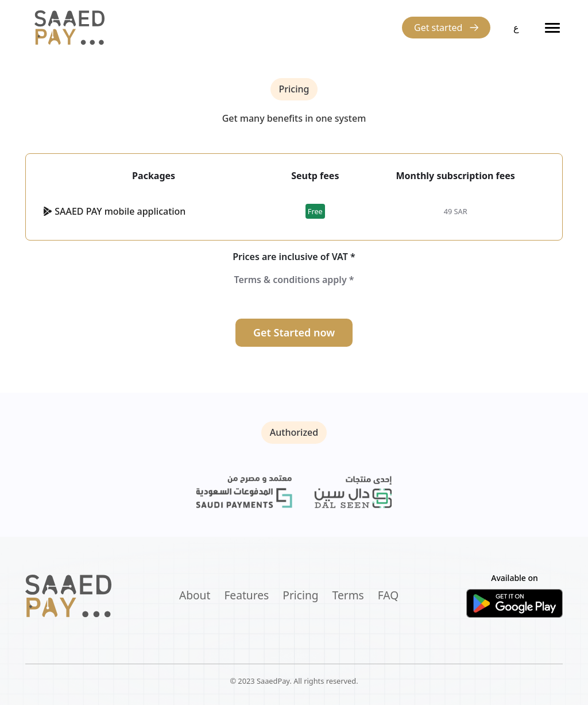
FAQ (388, 595)
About (195, 595)
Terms (348, 595)
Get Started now (294, 332)
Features (246, 595)
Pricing (300, 595)
